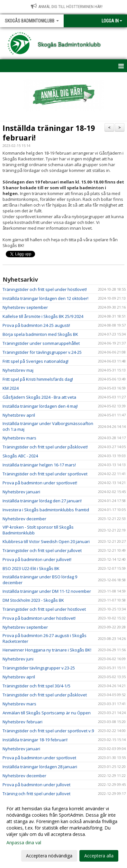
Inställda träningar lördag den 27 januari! (42, 501)
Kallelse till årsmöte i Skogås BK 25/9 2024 (43, 316)
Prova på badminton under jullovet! (37, 559)
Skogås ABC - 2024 (20, 456)
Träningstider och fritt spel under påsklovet (45, 695)
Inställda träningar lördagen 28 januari (40, 767)
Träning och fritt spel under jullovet (36, 794)
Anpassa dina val (24, 843)
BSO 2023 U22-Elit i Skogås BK (31, 568)
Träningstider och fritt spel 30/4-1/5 (36, 686)
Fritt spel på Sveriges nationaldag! (36, 361)
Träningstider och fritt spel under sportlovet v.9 (48, 731)
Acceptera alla (99, 856)
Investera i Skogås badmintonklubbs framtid (46, 510)
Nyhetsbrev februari (23, 722)
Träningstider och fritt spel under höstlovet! (45, 289)
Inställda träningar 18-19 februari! (49, 133)
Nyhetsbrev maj (18, 370)
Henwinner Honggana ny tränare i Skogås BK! (47, 650)
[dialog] (63, 832)
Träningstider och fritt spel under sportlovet (45, 474)
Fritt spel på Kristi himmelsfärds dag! (38, 379)
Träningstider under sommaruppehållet (41, 343)
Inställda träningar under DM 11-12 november (47, 591)
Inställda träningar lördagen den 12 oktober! (45, 298)
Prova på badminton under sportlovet (39, 758)
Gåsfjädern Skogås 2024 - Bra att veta (39, 397)
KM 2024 (11, 388)
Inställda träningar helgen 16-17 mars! (39, 465)
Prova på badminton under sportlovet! (40, 483)
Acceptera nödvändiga (49, 856)
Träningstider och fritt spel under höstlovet (44, 609)
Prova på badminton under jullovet (36, 785)
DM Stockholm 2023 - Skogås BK (33, 600)
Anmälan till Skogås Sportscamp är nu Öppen (47, 713)
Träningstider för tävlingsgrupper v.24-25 (42, 352)
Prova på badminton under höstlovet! (39, 618)
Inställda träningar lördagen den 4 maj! (40, 406)
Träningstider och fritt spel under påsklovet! (45, 447)
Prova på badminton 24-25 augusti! (36, 325)
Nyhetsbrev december (24, 519)
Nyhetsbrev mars (19, 438)
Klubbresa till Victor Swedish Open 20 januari (46, 541)
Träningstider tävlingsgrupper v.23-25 (39, 668)
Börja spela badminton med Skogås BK (40, 334)
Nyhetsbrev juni (18, 659)
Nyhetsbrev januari (21, 492)
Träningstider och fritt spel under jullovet (42, 550)
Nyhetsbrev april (19, 415)
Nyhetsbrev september (25, 307)
